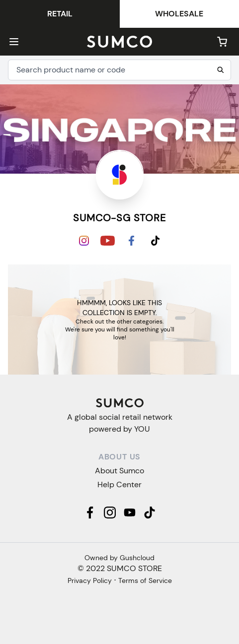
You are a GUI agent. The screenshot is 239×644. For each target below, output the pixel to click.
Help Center (119, 484)
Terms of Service (145, 580)
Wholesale (179, 14)
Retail (60, 14)
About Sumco (119, 471)
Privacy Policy (90, 580)
